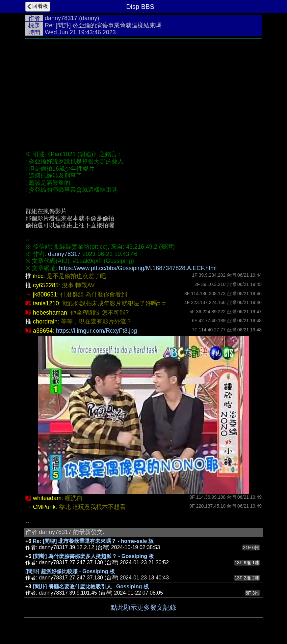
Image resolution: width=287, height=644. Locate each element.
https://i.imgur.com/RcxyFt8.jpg (96, 331)
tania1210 (46, 303)
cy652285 (46, 285)
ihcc (38, 276)
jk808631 (45, 294)
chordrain (45, 322)
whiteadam (47, 498)
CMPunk (44, 507)
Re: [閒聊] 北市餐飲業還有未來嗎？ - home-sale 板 (93, 541)
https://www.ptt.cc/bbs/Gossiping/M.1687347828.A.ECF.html (138, 268)
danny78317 (61, 18)
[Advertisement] (143, 91)
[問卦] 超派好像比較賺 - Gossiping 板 (70, 571)
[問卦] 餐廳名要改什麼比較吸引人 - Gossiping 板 (91, 587)
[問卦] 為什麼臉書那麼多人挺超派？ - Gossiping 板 (93, 556)
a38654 (43, 331)
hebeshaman (50, 313)
